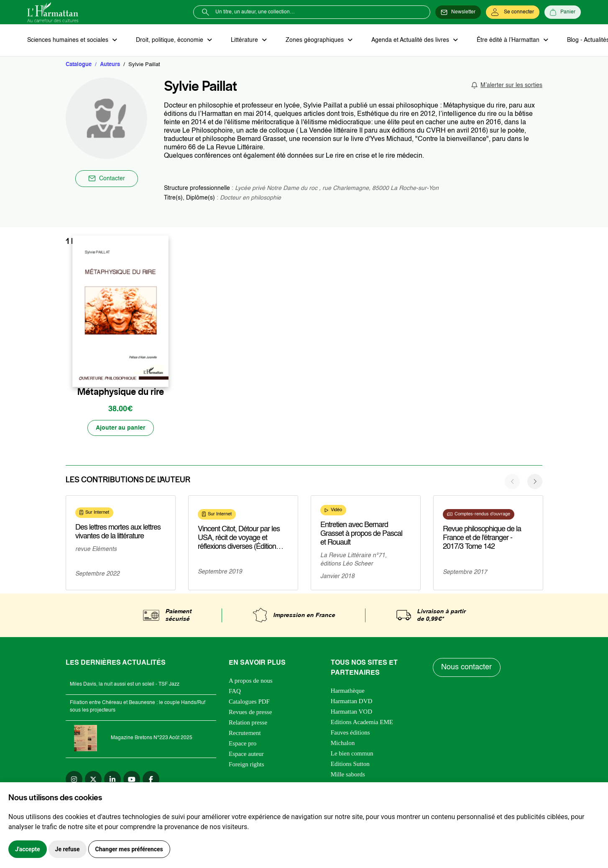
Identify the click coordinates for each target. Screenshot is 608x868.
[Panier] (563, 12)
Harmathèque (348, 691)
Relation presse (248, 723)
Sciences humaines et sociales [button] (69, 40)
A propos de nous (251, 681)
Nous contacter (467, 668)
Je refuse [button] (68, 849)
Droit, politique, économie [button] (170, 40)
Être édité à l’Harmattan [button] (507, 40)
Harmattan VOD (351, 712)
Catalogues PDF (249, 702)
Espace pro (243, 744)
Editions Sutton (350, 764)
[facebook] (151, 780)
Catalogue (79, 65)
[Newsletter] (458, 12)
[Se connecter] (513, 12)
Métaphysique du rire (121, 392)
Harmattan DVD (352, 702)
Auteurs (110, 65)
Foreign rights (247, 765)
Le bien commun (352, 754)
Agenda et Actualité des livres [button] (409, 40)
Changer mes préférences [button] (129, 849)
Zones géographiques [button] (314, 40)
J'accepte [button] (28, 849)
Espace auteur (246, 754)
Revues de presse (250, 712)
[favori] (163, 374)
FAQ (235, 691)
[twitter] (93, 780)
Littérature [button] (244, 40)
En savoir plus (103, 562)
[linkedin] (112, 780)
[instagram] (74, 780)
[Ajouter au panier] (120, 428)
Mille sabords (348, 775)
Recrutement (245, 733)
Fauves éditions (350, 733)
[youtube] (132, 780)
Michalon (343, 743)
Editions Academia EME (362, 722)
